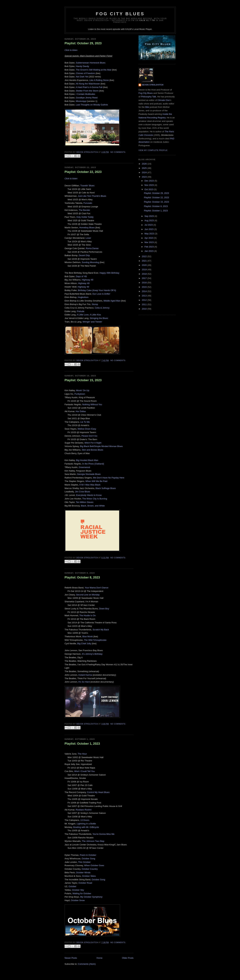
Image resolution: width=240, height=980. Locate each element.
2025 (145, 168)
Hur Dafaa (81, 411)
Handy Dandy (82, 66)
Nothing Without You (92, 404)
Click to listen (71, 50)
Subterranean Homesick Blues (91, 63)
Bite (147, 107)
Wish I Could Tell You (85, 771)
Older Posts (128, 958)
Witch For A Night (93, 443)
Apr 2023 (149, 238)
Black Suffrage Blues (106, 488)
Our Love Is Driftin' (101, 294)
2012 (145, 300)
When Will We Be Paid (96, 481)
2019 (145, 270)
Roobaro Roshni (84, 810)
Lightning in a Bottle (86, 824)
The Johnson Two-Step (93, 841)
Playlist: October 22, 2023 (83, 172)
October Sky (78, 890)
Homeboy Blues (87, 228)
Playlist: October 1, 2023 (82, 744)
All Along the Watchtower (88, 84)
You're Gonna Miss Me (103, 834)
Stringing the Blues (99, 318)
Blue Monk (87, 636)
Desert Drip (84, 255)
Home (100, 958)
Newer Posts (71, 958)
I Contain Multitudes (85, 94)
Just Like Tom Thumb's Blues (92, 196)
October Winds (83, 872)
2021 (145, 261)
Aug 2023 (149, 220)
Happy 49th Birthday (109, 273)
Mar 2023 (149, 242)
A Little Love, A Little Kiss (89, 315)
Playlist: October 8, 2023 (82, 577)
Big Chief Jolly (84, 644)
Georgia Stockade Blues (89, 474)
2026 (145, 164)
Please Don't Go (89, 436)
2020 (145, 265)
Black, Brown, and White (93, 506)
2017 (145, 278)
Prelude (81, 311)
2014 (145, 291)
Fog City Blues (120, 14)
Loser (88, 238)
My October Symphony (91, 897)
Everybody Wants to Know (89, 495)
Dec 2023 (149, 181)
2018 (145, 274)
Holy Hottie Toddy (85, 217)
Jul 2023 (149, 225)
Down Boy (104, 609)
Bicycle (95, 827)
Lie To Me (85, 422)
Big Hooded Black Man (87, 460)
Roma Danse (92, 248)
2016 (145, 283)
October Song (88, 859)
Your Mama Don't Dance (97, 588)
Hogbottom (83, 297)
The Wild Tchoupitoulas (95, 640)
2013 (145, 296)
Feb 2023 (149, 247)
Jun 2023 (149, 229)
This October (84, 862)
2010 (145, 309)
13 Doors (85, 820)
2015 (145, 287)
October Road (85, 883)
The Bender (84, 210)
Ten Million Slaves (85, 502)
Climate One (164, 100)
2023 (145, 177)
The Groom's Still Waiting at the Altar (94, 70)
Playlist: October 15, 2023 (83, 380)
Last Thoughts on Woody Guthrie (92, 105)
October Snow (78, 900)
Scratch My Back (101, 630)
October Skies (89, 876)
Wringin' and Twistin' (92, 322)
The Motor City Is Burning (95, 499)
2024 (145, 172)
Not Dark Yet (82, 77)
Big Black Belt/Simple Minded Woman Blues (101, 446)
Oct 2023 (149, 189)
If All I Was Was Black (90, 485)
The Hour (82, 754)
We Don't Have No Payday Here (109, 478)
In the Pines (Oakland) (93, 464)
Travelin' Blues (87, 186)
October (72, 886)
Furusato (88, 203)
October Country (90, 869)
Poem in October (88, 855)
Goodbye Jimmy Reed (87, 98)
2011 (145, 304)
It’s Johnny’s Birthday (92, 654)
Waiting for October (82, 893)
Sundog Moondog (91, 262)
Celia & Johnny (102, 308)
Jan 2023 (149, 251)
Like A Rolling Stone (99, 80)
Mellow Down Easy (86, 429)
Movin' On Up (83, 390)
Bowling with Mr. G (82, 827)
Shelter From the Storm (87, 91)
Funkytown (80, 394)
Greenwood (84, 467)
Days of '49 (81, 276)
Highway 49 (88, 280)
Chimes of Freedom (85, 73)
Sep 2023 (149, 216)
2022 (145, 256)
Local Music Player (143, 29)
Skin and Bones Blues (93, 450)
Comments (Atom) (87, 964)
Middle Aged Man (112, 301)
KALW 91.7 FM (147, 20)
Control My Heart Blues (98, 792)
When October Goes (94, 865)
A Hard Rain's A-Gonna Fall (89, 87)
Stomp (95, 304)
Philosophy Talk (148, 97)
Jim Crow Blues (83, 492)
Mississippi (81, 101)
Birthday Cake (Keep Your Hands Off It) (97, 290)
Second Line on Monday (88, 595)
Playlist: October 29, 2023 (83, 43)
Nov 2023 (149, 185)
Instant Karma (85, 675)
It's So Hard (84, 682)
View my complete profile (153, 150)
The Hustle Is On (88, 615)
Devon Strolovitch (153, 85)
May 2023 (150, 234)
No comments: (118, 152)
